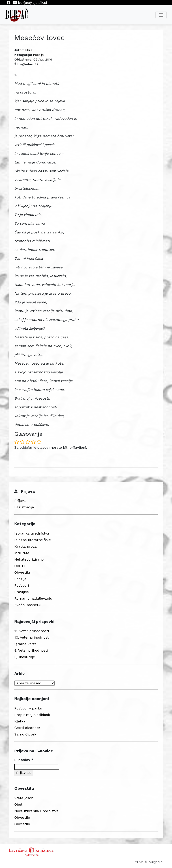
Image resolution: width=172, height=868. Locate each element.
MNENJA (22, 553)
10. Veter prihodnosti (32, 637)
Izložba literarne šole (33, 540)
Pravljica (22, 592)
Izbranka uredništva (32, 533)
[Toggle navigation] (161, 15)
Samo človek (25, 734)
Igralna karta (25, 644)
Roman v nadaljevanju (33, 598)
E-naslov (24, 760)
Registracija (24, 507)
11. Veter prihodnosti (32, 631)
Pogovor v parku (28, 708)
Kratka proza (26, 546)
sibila (29, 50)
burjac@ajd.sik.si (30, 3)
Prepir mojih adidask (32, 715)
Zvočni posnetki (28, 605)
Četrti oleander (27, 728)
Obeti (19, 804)
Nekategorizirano (29, 559)
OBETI (20, 566)
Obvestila (22, 572)
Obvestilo (22, 817)
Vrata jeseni (24, 798)
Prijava (20, 501)
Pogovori (22, 585)
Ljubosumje (25, 657)
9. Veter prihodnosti (31, 650)
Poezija (38, 55)
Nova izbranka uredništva (36, 811)
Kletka (20, 721)
